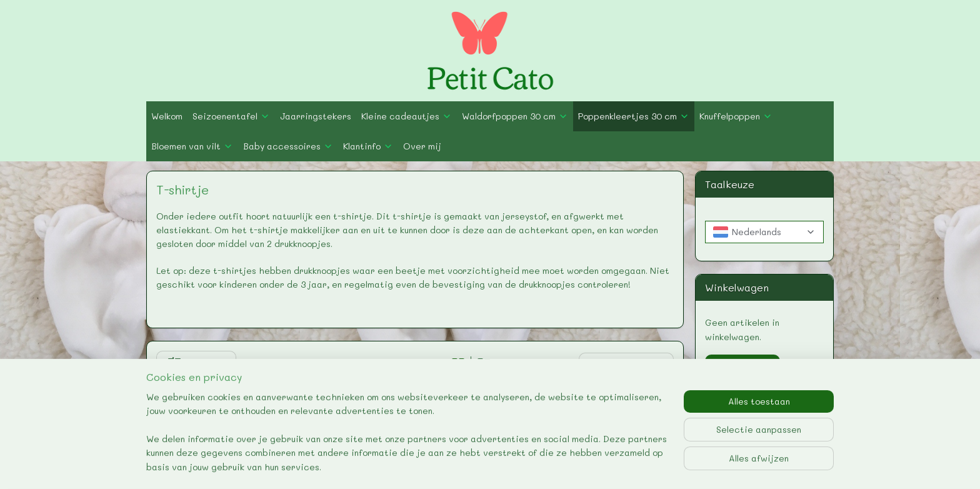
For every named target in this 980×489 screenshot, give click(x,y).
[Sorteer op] (627, 364)
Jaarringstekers (316, 116)
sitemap (436, 466)
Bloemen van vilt (192, 146)
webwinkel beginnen (511, 466)
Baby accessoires (288, 146)
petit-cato (722, 407)
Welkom (167, 116)
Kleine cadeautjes (407, 116)
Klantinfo (368, 146)
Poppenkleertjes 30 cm (634, 116)
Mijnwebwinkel (626, 466)
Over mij (422, 146)
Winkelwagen (742, 365)
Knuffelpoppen (736, 116)
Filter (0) (196, 364)
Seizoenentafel (231, 116)
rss (462, 466)
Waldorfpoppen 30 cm (515, 116)
